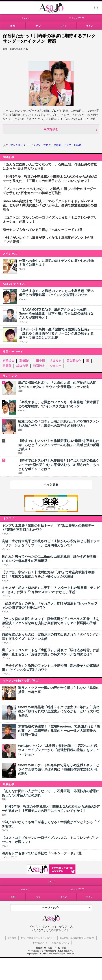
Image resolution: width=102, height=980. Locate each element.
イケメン (23, 299)
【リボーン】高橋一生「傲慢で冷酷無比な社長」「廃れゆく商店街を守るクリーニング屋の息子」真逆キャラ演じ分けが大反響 (56, 333)
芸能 (13, 897)
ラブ (38, 897)
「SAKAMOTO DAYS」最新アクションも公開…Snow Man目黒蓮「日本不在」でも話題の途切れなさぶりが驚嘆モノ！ (56, 314)
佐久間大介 (74, 361)
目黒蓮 (7, 366)
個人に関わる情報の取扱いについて (77, 938)
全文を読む (51, 129)
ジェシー (56, 366)
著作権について (40, 943)
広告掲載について (61, 943)
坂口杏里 (22, 366)
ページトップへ (51, 908)
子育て (68, 145)
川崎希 (78, 145)
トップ (51, 882)
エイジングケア (77, 889)
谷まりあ (56, 361)
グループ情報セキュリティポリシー (38, 938)
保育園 (57, 145)
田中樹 (40, 361)
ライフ (22, 269)
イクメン (36, 145)
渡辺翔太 (39, 366)
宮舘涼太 (8, 361)
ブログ (47, 145)
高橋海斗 (25, 361)
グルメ (64, 897)
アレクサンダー (19, 145)
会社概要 (12, 938)
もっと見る (51, 485)
